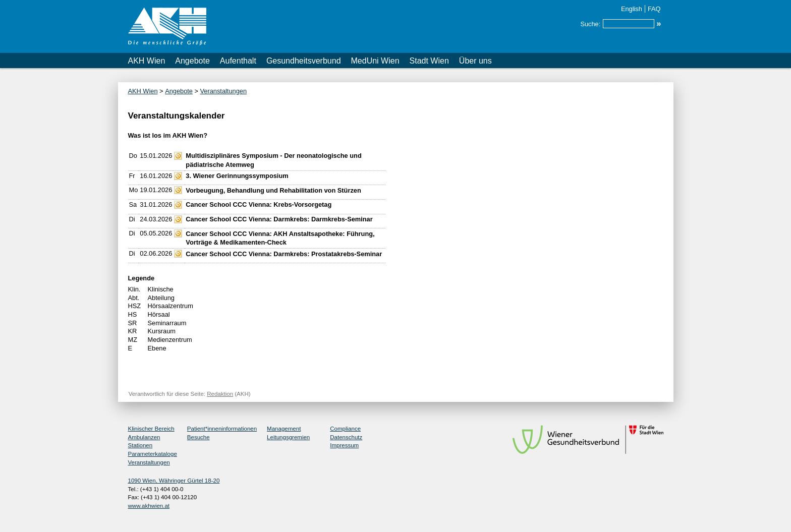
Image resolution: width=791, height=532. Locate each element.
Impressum (344, 445)
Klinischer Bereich (151, 429)
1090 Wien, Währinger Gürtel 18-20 (174, 481)
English (632, 9)
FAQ (654, 9)
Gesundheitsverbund (304, 61)
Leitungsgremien (288, 437)
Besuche (199, 437)
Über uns (475, 61)
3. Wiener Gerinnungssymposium (237, 176)
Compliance (345, 429)
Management (284, 429)
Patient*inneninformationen (222, 429)
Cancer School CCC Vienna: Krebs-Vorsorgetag (259, 204)
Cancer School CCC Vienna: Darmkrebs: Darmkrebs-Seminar (279, 219)
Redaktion (220, 394)
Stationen (140, 445)
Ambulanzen (144, 437)
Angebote (192, 61)
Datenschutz (346, 437)
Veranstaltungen (224, 91)
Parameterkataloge (153, 454)
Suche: (590, 24)
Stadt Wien (429, 61)
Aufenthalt (238, 61)
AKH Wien (147, 61)
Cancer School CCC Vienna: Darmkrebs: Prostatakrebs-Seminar (284, 254)
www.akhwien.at (149, 506)
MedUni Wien (375, 61)
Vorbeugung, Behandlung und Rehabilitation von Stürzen (273, 190)
